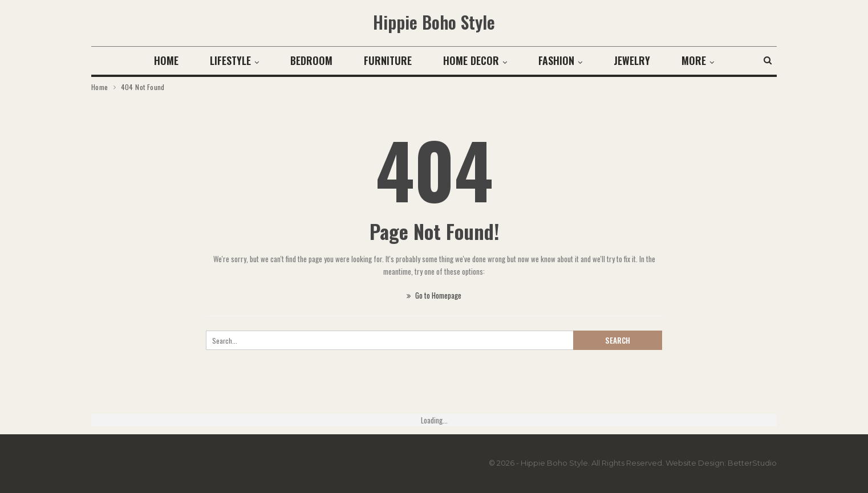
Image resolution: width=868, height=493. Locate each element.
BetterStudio (752, 463)
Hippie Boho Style (434, 22)
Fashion (556, 60)
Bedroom (311, 60)
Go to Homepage (434, 295)
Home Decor (471, 60)
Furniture (388, 60)
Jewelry (632, 60)
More (694, 60)
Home (166, 60)
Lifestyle (230, 60)
